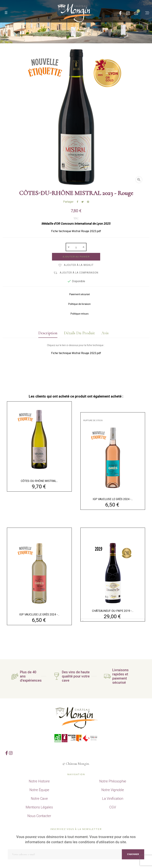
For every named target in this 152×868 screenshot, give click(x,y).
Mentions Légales (39, 807)
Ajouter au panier (76, 257)
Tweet (83, 202)
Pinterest (88, 202)
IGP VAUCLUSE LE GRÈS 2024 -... (113, 499)
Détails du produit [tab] (79, 333)
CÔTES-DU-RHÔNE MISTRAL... (39, 481)
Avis (105, 333)
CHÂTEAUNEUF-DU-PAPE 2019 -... (113, 611)
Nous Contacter (39, 816)
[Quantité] (76, 247)
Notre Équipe (39, 790)
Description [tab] (47, 333)
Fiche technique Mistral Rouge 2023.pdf (76, 231)
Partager (77, 202)
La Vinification (113, 799)
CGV (113, 807)
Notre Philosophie (113, 781)
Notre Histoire (39, 781)
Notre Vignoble (113, 790)
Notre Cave (39, 799)
